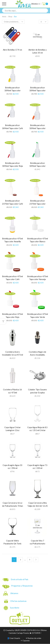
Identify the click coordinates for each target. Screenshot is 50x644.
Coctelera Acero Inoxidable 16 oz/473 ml (12, 353)
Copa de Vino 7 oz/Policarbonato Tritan (37, 544)
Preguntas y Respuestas (22, 586)
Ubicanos (14, 593)
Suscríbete (12, 608)
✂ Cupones (25, 641)
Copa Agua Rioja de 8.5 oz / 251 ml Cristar (37, 429)
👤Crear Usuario (14, 638)
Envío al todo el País (15, 580)
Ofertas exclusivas (19, 601)
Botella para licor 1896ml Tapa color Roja (12, 165)
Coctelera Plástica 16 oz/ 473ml (12, 391)
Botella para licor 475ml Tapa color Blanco (38, 240)
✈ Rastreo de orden (33, 638)
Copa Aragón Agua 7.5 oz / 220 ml (37, 467)
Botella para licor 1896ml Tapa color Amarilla (13, 90)
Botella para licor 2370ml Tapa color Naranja (37, 204)
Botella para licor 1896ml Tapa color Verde (37, 166)
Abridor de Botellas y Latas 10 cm (38, 51)
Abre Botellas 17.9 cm (12, 50)
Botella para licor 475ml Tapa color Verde (38, 316)
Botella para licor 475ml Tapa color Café (12, 278)
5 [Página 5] (30, 560)
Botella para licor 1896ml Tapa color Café (12, 127)
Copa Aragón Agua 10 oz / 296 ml (12, 467)
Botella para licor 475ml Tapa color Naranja (38, 278)
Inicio (4, 17)
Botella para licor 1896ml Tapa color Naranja (37, 128)
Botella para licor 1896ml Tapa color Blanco (37, 90)
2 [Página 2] (20, 560)
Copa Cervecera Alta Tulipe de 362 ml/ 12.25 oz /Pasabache (38, 506)
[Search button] (46, 11)
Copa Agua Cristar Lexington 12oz (13, 429)
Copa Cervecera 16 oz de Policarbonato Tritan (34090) (13, 506)
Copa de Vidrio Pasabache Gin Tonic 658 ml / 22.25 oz (12, 544)
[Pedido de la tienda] (13, 22)
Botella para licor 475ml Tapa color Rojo (12, 316)
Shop (10, 17)
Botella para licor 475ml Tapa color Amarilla (12, 240)
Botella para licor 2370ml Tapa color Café (12, 202)
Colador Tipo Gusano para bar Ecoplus (37, 391)
